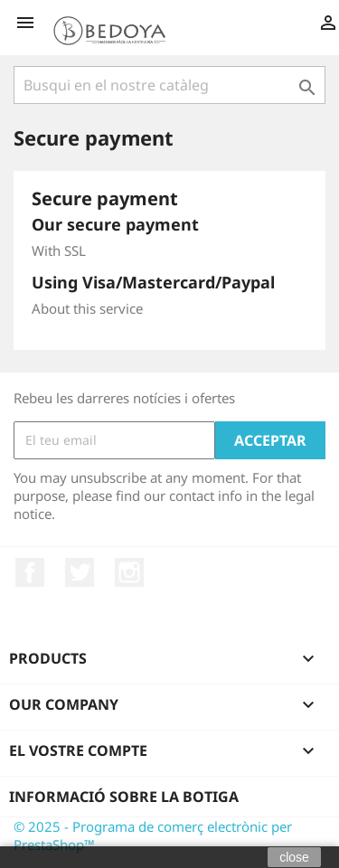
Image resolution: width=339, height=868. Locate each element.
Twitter (80, 572)
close (294, 857)
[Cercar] (169, 85)
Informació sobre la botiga (124, 797)
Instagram (129, 572)
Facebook (30, 572)
